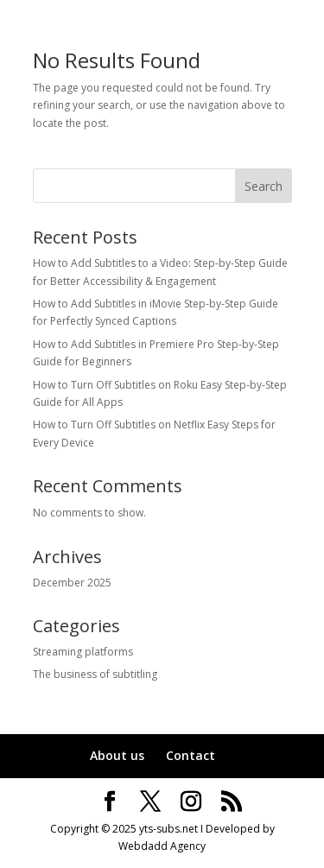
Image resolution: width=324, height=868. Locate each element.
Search (264, 186)
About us (117, 755)
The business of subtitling (95, 674)
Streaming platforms (83, 652)
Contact (191, 755)
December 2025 (72, 583)
